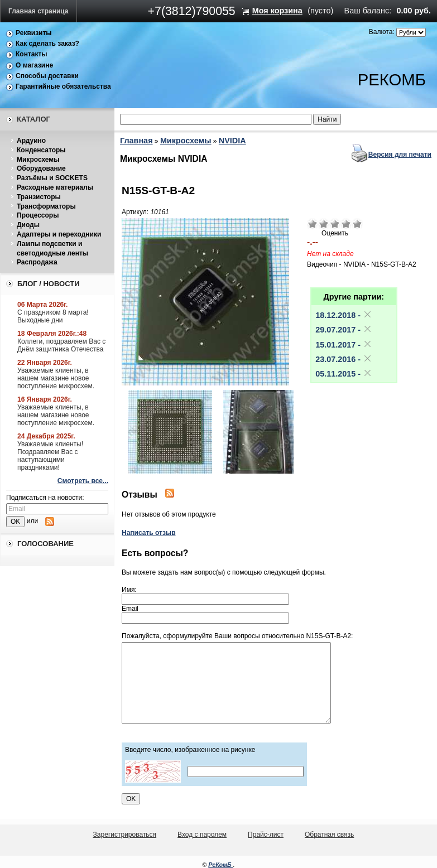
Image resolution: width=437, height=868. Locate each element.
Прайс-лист (266, 835)
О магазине (34, 65)
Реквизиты (34, 33)
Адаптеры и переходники (59, 234)
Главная (136, 141)
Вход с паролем (202, 835)
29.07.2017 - (344, 330)
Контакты (32, 54)
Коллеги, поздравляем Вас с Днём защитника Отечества (61, 345)
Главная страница (39, 11)
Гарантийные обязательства (63, 86)
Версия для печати (400, 155)
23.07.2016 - (344, 359)
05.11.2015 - (344, 374)
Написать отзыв (149, 533)
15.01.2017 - (344, 345)
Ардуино (31, 141)
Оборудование (41, 168)
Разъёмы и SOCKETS (52, 178)
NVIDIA (232, 141)
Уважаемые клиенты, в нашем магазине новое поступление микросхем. (56, 378)
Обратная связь (329, 835)
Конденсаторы (41, 150)
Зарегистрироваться (125, 835)
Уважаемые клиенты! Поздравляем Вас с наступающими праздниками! (50, 456)
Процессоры (38, 215)
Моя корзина (277, 11)
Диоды (28, 225)
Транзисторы (39, 197)
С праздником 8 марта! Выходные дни (53, 316)
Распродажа (37, 262)
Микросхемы (38, 160)
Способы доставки (47, 76)
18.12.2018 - (344, 315)
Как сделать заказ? (47, 44)
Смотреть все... (83, 481)
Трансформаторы (46, 206)
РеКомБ (221, 865)
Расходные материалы (55, 187)
